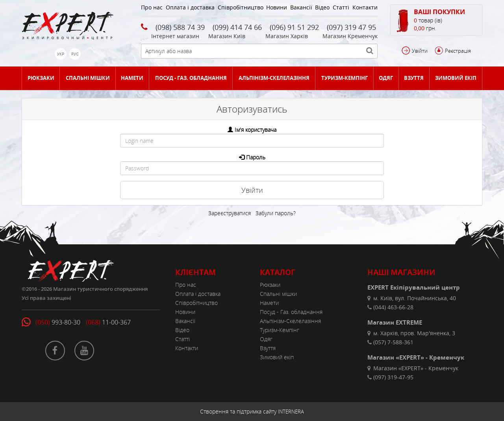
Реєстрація (458, 51)
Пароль (256, 157)
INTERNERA (291, 412)
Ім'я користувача (256, 130)
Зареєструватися (230, 213)
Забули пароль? (276, 213)
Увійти (420, 51)
